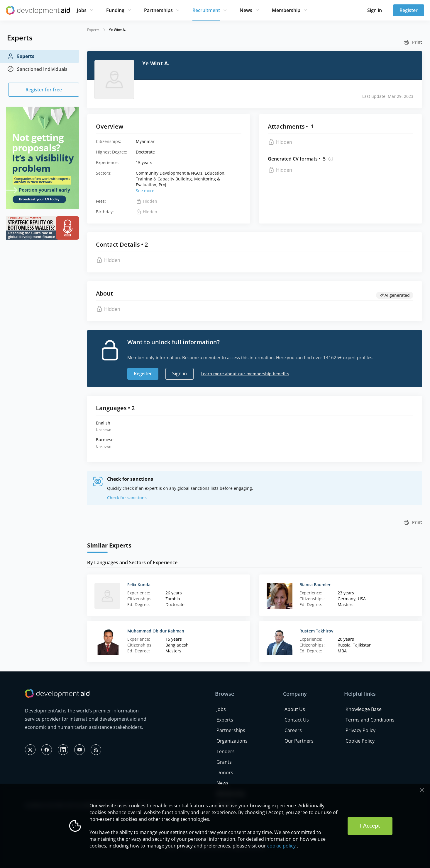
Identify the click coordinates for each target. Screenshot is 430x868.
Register (409, 10)
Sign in (375, 10)
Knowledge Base (364, 709)
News (246, 10)
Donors (225, 772)
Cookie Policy (360, 741)
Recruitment (206, 10)
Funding (115, 10)
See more (145, 191)
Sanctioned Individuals (37, 69)
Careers (293, 730)
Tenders (226, 751)
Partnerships (158, 10)
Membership (286, 10)
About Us (295, 709)
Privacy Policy (360, 730)
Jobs (82, 10)
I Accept (370, 826)
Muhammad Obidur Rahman (156, 631)
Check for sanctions (127, 498)
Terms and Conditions (370, 720)
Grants (224, 762)
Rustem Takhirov (316, 631)
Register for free (44, 90)
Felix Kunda (139, 585)
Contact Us (297, 720)
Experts (21, 56)
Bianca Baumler (315, 585)
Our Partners (299, 741)
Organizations (232, 741)
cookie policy (281, 846)
